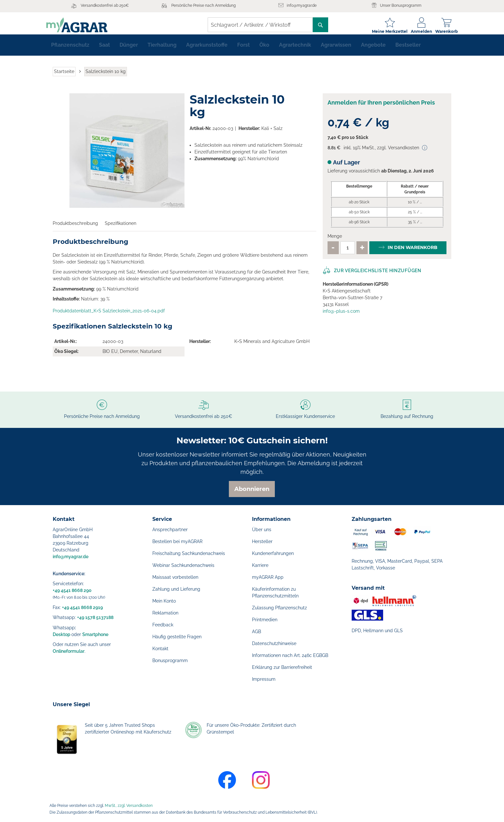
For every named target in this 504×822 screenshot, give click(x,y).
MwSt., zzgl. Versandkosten (129, 806)
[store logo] (83, 25)
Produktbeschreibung (75, 228)
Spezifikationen (121, 228)
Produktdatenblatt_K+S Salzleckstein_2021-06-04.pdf (109, 316)
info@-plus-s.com (341, 316)
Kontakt (160, 649)
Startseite (64, 77)
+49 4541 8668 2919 (82, 607)
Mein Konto (164, 601)
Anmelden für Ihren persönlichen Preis (381, 108)
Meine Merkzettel (383, 31)
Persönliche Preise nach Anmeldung (203, 5)
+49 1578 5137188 (95, 617)
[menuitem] (70, 50)
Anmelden (415, 31)
